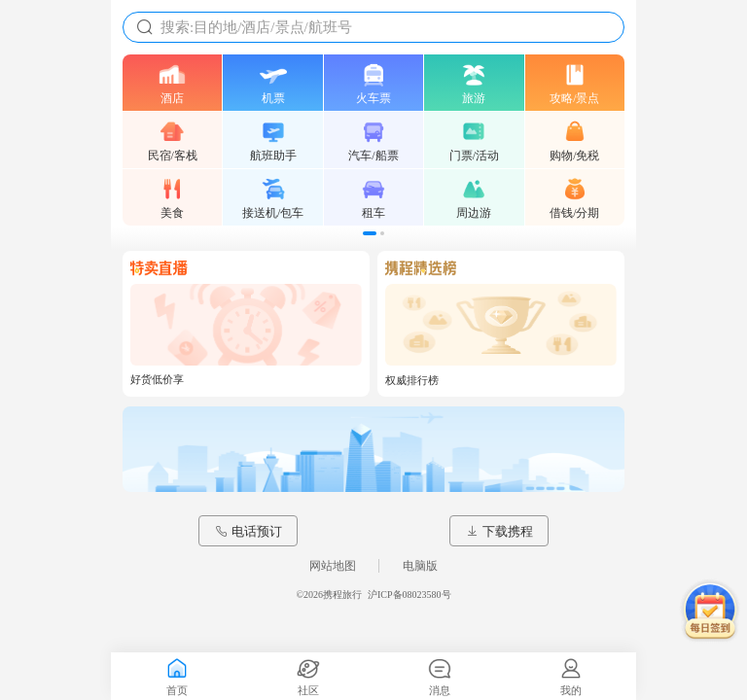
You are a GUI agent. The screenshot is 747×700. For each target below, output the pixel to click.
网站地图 (333, 566)
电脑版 (420, 566)
